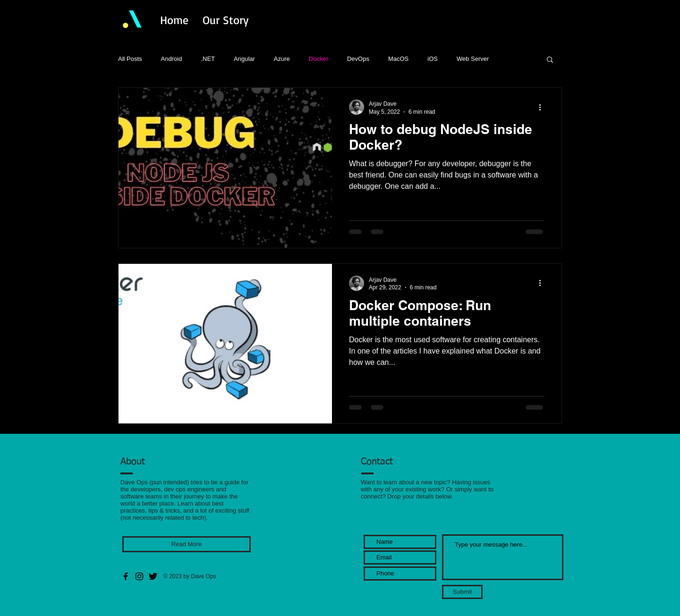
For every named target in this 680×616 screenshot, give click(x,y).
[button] (550, 60)
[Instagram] (139, 576)
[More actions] (543, 107)
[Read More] (187, 544)
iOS (433, 59)
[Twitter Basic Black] (563, 18)
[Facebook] (126, 576)
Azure (282, 59)
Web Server (473, 59)
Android (172, 59)
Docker (319, 59)
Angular (244, 59)
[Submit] (462, 592)
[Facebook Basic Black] (551, 18)
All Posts (130, 59)
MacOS (398, 59)
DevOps (358, 59)
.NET (208, 59)
